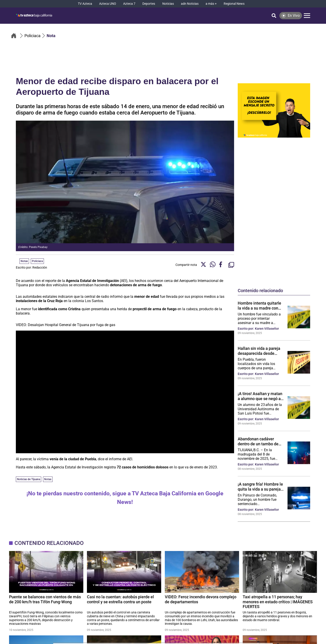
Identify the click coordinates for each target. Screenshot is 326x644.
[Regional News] (234, 4)
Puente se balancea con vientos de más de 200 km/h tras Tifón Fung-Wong (45, 599)
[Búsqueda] (274, 16)
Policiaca (37, 261)
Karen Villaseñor (267, 329)
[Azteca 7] (129, 4)
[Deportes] (149, 4)
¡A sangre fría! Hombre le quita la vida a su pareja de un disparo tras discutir (260, 487)
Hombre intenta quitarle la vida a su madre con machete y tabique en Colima (259, 305)
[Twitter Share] (203, 265)
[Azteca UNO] (108, 4)
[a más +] (211, 4)
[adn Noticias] (190, 4)
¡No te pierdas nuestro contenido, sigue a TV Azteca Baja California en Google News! (125, 498)
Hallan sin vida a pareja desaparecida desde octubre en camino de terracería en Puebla (259, 351)
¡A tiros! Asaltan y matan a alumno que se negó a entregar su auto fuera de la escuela (260, 396)
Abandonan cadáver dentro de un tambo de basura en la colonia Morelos (258, 441)
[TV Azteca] (85, 4)
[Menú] (307, 16)
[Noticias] (168, 4)
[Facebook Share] (222, 265)
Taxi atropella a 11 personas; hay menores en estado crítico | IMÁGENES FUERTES (278, 602)
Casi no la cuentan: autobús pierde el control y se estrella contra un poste (120, 599)
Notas (48, 479)
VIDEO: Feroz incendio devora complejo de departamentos (201, 599)
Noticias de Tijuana (29, 479)
